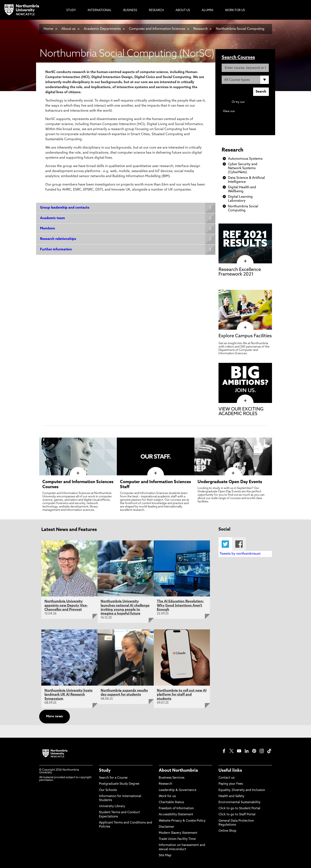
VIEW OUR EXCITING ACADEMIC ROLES (241, 412)
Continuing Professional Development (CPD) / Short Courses (250, 115)
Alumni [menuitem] (208, 10)
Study (105, 771)
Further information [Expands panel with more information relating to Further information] (56, 250)
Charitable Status (171, 802)
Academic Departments (102, 29)
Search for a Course (113, 778)
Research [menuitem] (156, 10)
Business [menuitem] (130, 10)
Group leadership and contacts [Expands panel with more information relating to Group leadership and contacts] (65, 208)
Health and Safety (231, 796)
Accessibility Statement (176, 815)
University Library (112, 806)
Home (48, 29)
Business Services (172, 778)
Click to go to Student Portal (239, 809)
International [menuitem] (100, 10)
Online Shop (227, 831)
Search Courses (238, 58)
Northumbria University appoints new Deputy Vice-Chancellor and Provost (66, 605)
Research (200, 29)
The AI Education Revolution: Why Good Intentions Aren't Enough (180, 605)
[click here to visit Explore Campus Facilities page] (245, 328)
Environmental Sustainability (239, 802)
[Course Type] (245, 80)
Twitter (225, 544)
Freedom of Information (176, 809)
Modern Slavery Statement (178, 833)
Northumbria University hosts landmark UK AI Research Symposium (68, 695)
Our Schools (108, 790)
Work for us (167, 796)
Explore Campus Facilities (245, 336)
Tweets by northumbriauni (240, 554)
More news (55, 717)
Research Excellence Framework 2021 (240, 272)
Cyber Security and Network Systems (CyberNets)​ (243, 168)
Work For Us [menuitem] (235, 10)
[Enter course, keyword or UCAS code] (245, 68)
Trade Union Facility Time (177, 839)
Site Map (165, 856)
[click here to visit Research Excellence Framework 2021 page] (245, 261)
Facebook (239, 544)
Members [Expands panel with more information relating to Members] (48, 229)
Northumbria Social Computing (240, 29)
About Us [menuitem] (183, 10)
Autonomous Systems (245, 159)
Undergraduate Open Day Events (230, 482)
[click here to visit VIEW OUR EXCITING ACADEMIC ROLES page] (245, 401)
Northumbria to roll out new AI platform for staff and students (182, 695)
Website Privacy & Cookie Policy (182, 821)
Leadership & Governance (178, 790)
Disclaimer (167, 827)
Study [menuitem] (71, 10)
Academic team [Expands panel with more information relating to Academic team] (53, 218)
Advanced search (257, 102)
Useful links (230, 771)
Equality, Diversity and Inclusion (242, 790)
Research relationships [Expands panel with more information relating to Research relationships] (58, 239)
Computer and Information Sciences (157, 29)
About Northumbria (178, 771)
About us (68, 29)
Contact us (226, 778)
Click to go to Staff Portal (237, 815)
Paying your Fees (231, 784)
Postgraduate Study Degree (119, 784)
